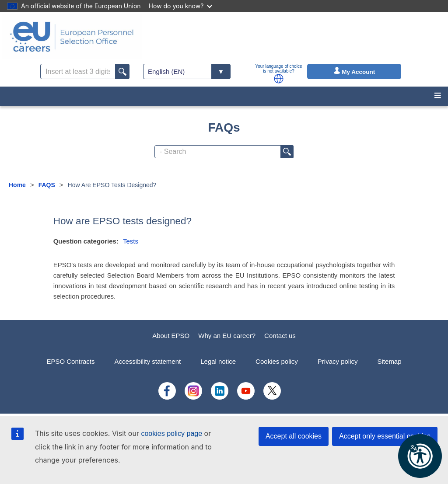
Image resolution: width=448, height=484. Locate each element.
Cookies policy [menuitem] (277, 361)
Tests (131, 241)
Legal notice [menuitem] (218, 361)
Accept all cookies (294, 436)
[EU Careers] (72, 37)
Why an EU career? (227, 336)
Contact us (280, 336)
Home (17, 185)
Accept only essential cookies (385, 436)
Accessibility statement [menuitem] (147, 361)
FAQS (47, 185)
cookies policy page (171, 434)
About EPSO (171, 336)
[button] (279, 79)
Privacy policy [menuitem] (338, 361)
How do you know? (181, 6)
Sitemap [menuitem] (390, 361)
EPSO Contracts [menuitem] (70, 361)
